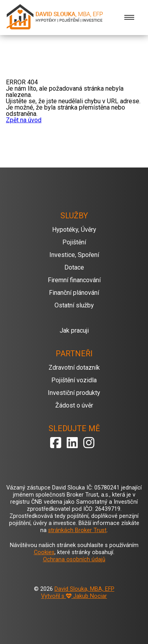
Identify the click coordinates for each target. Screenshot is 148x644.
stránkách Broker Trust (77, 530)
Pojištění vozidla (74, 380)
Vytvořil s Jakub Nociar (74, 596)
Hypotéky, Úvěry (74, 230)
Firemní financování (74, 280)
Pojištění (74, 242)
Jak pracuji (74, 330)
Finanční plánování (74, 293)
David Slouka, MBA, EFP (84, 589)
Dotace (74, 267)
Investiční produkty (74, 393)
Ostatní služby (74, 305)
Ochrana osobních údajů (74, 559)
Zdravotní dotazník (74, 368)
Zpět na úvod (24, 120)
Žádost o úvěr (74, 405)
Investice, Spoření (74, 255)
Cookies (44, 552)
